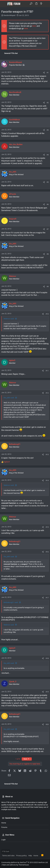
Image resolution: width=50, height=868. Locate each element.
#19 (47, 692)
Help (30, 856)
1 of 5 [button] (18, 759)
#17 (47, 598)
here (34, 26)
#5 (48, 182)
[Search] (46, 4)
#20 (47, 724)
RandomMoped (9, 15)
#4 (48, 155)
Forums (4, 827)
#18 (47, 658)
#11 (47, 371)
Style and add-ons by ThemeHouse (15, 865)
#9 (48, 287)
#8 (48, 254)
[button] (4, 4)
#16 (47, 552)
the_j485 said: (9, 398)
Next (27, 759)
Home (4, 823)
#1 (48, 73)
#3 (48, 130)
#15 (47, 527)
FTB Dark (6, 851)
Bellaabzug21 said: (11, 602)
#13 (47, 455)
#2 (48, 103)
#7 (48, 229)
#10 (47, 314)
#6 (48, 204)
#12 (47, 393)
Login (3, 840)
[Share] (44, 73)
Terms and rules (8, 856)
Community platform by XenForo (25, 862)
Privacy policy (21, 856)
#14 (47, 480)
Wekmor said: (9, 319)
